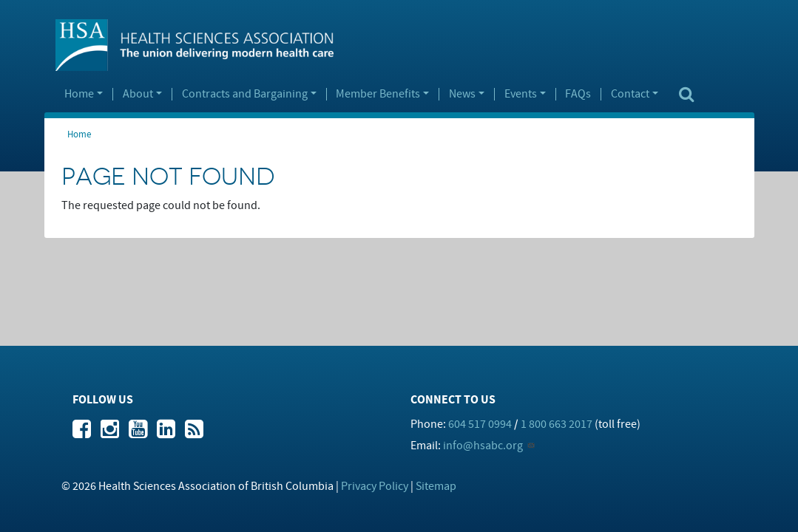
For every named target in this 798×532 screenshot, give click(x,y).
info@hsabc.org (483, 446)
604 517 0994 (480, 424)
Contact (630, 95)
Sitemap (436, 486)
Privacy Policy (375, 486)
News (462, 95)
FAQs (578, 95)
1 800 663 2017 (557, 424)
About (138, 95)
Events (521, 95)
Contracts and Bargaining (245, 95)
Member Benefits (378, 95)
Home (79, 95)
